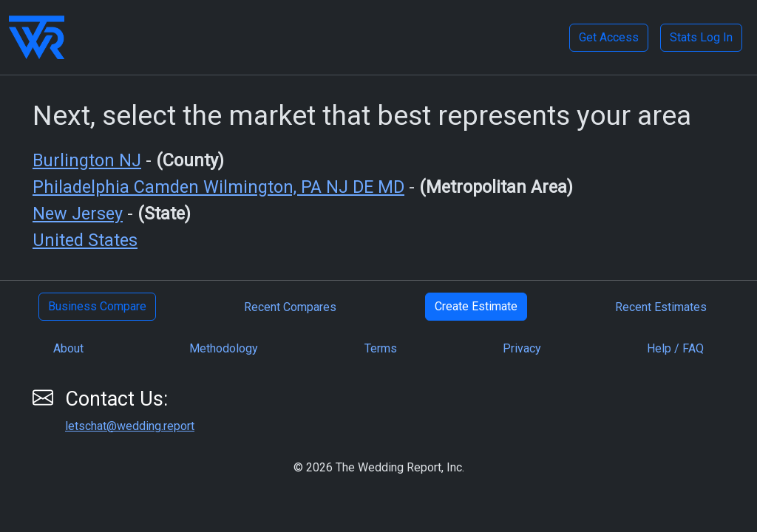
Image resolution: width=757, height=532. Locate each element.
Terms (381, 348)
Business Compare (97, 306)
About (68, 348)
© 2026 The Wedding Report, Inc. (379, 467)
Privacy (522, 348)
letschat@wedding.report (130, 426)
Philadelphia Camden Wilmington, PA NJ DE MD (218, 187)
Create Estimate (476, 306)
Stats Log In (701, 37)
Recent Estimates (661, 307)
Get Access (609, 37)
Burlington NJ (87, 160)
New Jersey (78, 214)
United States (85, 240)
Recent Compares (290, 307)
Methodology (224, 348)
